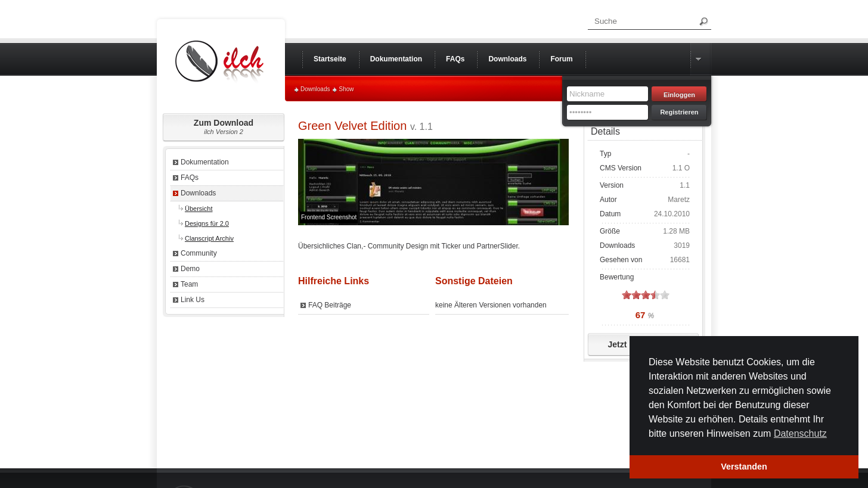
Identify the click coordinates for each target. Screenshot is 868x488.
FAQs (190, 178)
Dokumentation (205, 162)
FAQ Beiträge (330, 305)
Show (346, 89)
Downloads (315, 89)
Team (189, 284)
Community (199, 253)
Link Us (193, 300)
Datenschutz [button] (800, 433)
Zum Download (224, 127)
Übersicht (199, 209)
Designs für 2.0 (207, 223)
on (627, 295)
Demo (190, 269)
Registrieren (679, 112)
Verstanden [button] (744, 467)
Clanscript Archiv (209, 238)
